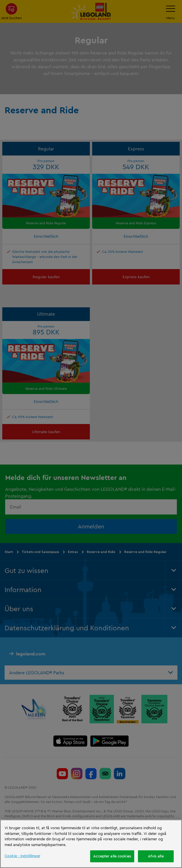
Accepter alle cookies (112, 856)
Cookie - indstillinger (22, 856)
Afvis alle (156, 856)
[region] (91, 844)
